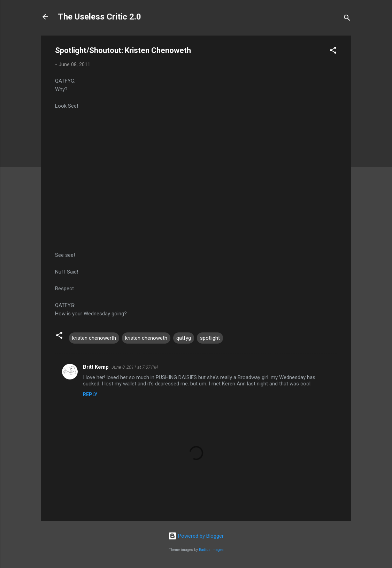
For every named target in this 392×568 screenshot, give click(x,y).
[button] (333, 51)
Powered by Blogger (196, 536)
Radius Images (211, 550)
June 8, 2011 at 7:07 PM (135, 367)
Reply (90, 394)
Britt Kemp (96, 367)
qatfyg (184, 338)
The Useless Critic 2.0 (99, 17)
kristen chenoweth (146, 338)
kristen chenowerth (94, 338)
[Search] (347, 19)
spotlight (210, 338)
